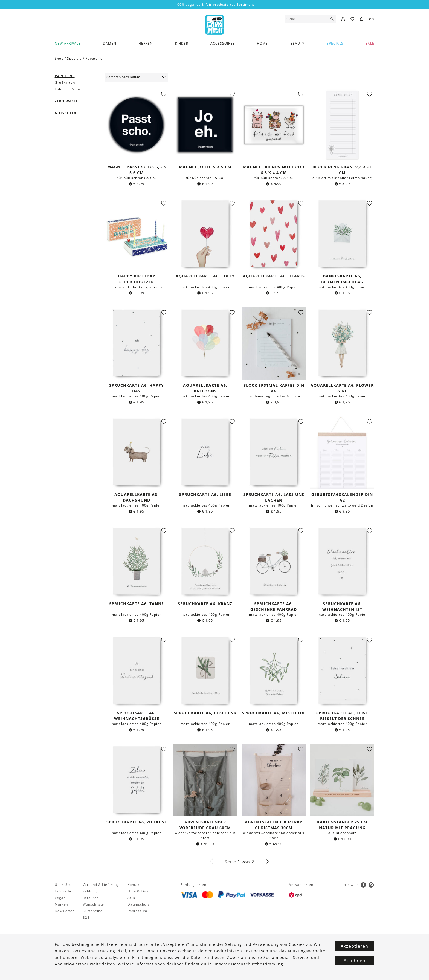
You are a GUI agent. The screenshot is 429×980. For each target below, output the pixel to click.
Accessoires (223, 43)
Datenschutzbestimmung (257, 964)
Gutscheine (67, 113)
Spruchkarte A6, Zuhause (137, 822)
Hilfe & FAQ (138, 891)
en (372, 19)
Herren (146, 43)
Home (262, 43)
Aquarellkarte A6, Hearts (274, 276)
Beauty (297, 43)
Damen (110, 43)
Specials (335, 43)
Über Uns (63, 885)
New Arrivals (68, 43)
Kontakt (134, 885)
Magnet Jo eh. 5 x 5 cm (205, 167)
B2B (86, 917)
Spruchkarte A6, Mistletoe (274, 713)
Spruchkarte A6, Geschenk (205, 713)
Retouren (91, 898)
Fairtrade (63, 891)
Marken (61, 904)
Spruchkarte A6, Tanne (137, 604)
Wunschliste (93, 904)
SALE (370, 43)
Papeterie (94, 58)
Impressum (137, 911)
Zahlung (90, 891)
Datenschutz (139, 904)
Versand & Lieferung (101, 885)
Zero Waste (66, 101)
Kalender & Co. (68, 89)
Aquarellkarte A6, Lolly (205, 276)
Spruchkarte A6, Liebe (205, 494)
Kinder (182, 43)
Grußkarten (65, 83)
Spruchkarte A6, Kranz (205, 604)
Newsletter (64, 911)
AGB (131, 898)
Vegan (60, 898)
